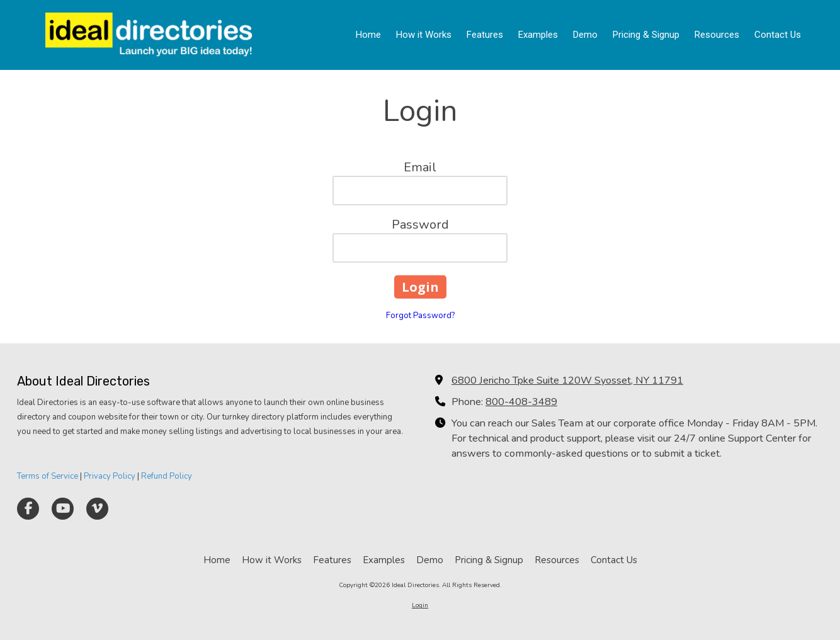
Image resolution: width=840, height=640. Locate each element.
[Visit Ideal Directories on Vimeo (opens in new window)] (97, 509)
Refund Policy (167, 476)
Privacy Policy (110, 476)
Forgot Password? (420, 316)
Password (420, 225)
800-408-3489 (521, 402)
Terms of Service (48, 476)
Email (420, 167)
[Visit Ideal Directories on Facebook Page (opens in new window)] (28, 509)
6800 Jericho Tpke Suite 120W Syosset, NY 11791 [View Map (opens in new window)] (567, 380)
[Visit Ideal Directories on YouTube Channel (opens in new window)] (63, 509)
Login (420, 605)
